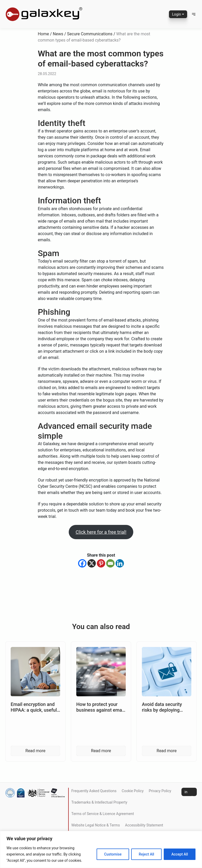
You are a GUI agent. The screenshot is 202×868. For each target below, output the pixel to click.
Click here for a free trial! (101, 532)
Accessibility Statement (144, 825)
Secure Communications (90, 34)
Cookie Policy (133, 791)
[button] (194, 14)
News (58, 34)
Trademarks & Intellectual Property (99, 802)
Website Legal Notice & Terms (96, 825)
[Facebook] (82, 563)
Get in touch (189, 792)
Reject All (146, 854)
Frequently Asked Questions (94, 791)
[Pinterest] (101, 563)
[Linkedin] (120, 563)
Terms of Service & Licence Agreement (103, 814)
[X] (92, 563)
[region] (101, 849)
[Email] (110, 563)
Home (43, 34)
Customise (113, 854)
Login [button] (177, 14)
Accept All (180, 854)
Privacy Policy (160, 791)
